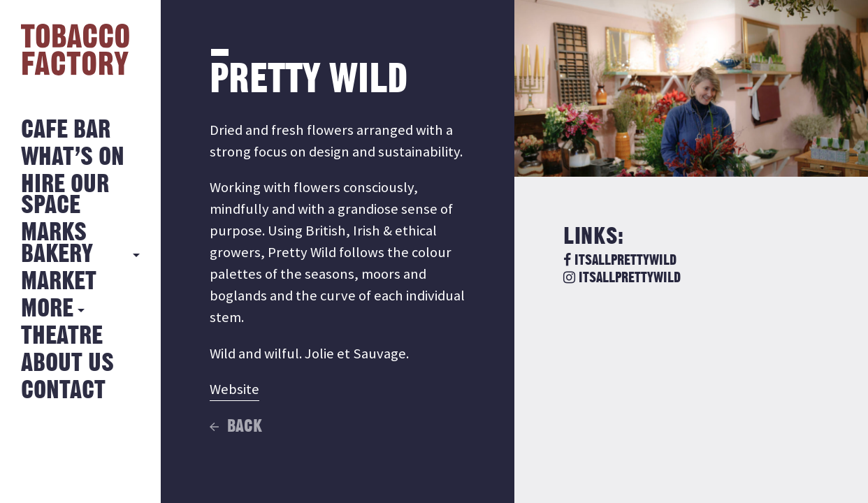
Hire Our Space (65, 195)
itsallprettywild (620, 261)
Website (234, 389)
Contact (63, 391)
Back (245, 427)
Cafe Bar (66, 130)
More (47, 309)
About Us (67, 364)
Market (59, 282)
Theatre (62, 336)
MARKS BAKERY (57, 243)
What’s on (73, 158)
